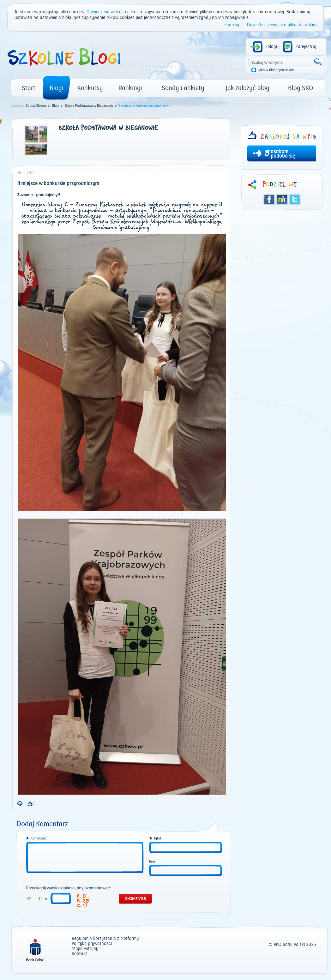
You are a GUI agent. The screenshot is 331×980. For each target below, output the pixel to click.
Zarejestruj (306, 47)
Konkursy (90, 88)
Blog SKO (301, 88)
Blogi (57, 88)
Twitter (295, 199)
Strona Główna (36, 106)
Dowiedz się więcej (104, 12)
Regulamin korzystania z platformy (105, 939)
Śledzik (282, 199)
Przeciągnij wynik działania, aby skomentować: (69, 888)
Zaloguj (272, 47)
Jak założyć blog (248, 88)
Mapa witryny (85, 949)
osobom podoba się (283, 154)
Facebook (269, 199)
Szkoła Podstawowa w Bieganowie (89, 106)
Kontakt (79, 954)
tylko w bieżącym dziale (276, 70)
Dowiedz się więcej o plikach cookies (282, 25)
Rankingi (130, 88)
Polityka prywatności (92, 944)
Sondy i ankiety (183, 88)
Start (29, 88)
